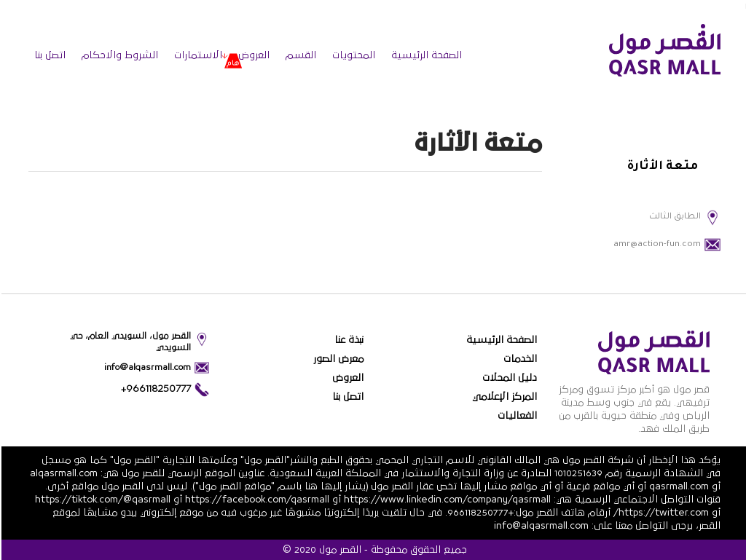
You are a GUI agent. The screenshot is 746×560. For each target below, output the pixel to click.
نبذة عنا (348, 340)
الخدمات (519, 359)
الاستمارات (197, 55)
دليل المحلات (508, 378)
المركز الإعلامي (503, 397)
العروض (252, 55)
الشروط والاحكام (118, 55)
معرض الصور (337, 359)
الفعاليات (516, 416)
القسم (299, 55)
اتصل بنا (48, 55)
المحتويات (352, 55)
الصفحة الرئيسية (425, 55)
